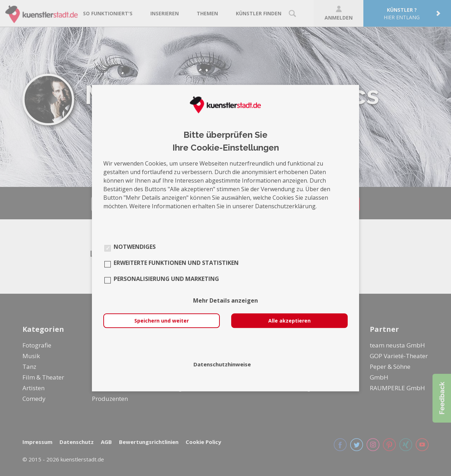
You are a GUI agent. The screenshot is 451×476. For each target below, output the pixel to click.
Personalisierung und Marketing (166, 279)
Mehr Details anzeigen (225, 300)
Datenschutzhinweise (222, 364)
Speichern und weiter (162, 321)
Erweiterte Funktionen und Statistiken (176, 263)
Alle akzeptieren (289, 321)
